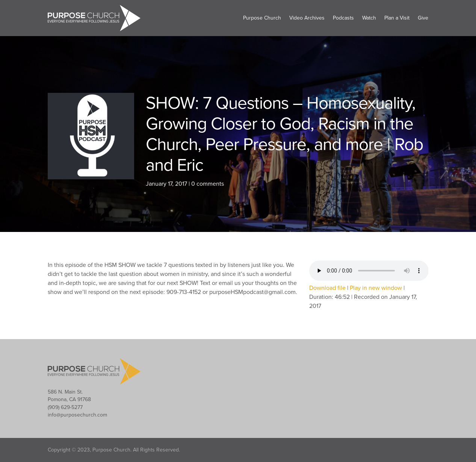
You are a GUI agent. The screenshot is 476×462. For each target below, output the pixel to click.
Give (423, 18)
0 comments (208, 184)
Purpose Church (262, 18)
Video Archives (307, 18)
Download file (327, 288)
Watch (369, 18)
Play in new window (376, 288)
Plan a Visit (397, 18)
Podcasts (343, 18)
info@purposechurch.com (77, 415)
